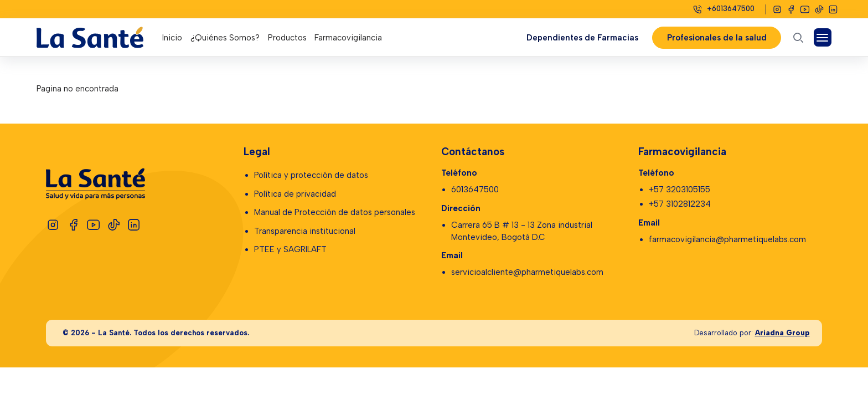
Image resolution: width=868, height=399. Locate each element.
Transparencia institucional (305, 231)
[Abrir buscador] (799, 37)
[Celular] (723, 9)
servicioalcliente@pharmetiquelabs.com (527, 272)
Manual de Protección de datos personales (335, 212)
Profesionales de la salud (716, 38)
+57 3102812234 (680, 204)
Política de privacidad (295, 194)
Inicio (172, 38)
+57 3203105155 (680, 190)
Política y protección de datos (311, 175)
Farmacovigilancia (348, 38)
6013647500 (475, 190)
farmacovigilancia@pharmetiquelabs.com (727, 239)
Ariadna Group (782, 333)
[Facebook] (791, 9)
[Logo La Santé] (99, 37)
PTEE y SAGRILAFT (290, 249)
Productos (287, 38)
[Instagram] (777, 9)
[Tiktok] (819, 9)
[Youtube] (805, 9)
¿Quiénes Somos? (225, 38)
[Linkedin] (833, 9)
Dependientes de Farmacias (582, 38)
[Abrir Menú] (823, 37)
